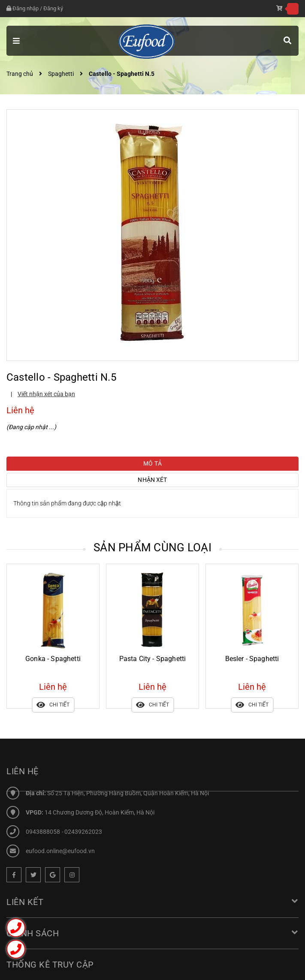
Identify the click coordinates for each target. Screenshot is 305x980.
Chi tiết (53, 705)
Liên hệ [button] (23, 771)
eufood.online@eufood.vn (60, 851)
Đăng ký (47, 8)
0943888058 (44, 832)
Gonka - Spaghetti (53, 659)
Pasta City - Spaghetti (153, 659)
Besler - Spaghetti (252, 659)
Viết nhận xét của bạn (46, 394)
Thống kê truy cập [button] (50, 968)
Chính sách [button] (152, 936)
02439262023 (83, 832)
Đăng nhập (20, 8)
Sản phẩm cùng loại (152, 547)
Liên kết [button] (152, 905)
